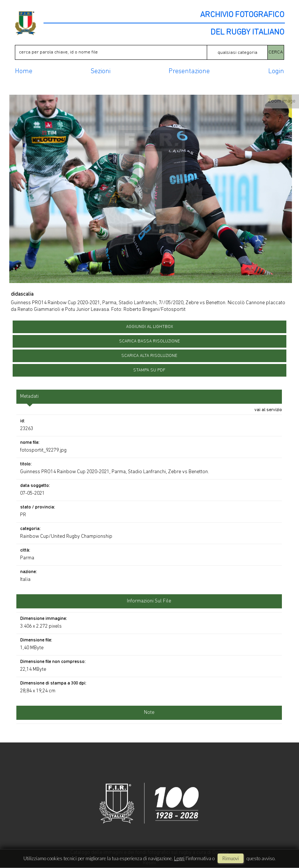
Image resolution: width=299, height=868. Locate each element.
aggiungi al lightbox (149, 327)
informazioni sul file (149, 601)
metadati (29, 396)
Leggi (179, 858)
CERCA (276, 52)
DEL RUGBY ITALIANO (247, 33)
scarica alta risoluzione (149, 356)
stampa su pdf (149, 370)
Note (149, 713)
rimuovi (231, 858)
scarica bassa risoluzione (149, 341)
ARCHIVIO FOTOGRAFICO (242, 15)
